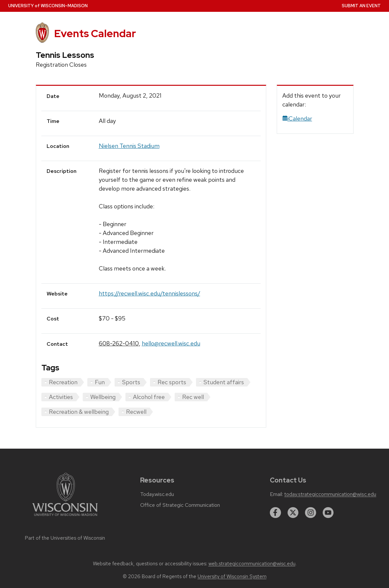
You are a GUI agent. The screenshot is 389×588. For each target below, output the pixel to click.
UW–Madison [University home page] (48, 6)
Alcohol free (149, 397)
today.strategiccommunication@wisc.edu (330, 494)
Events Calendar (95, 34)
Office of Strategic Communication (180, 505)
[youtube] (328, 513)
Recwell (136, 412)
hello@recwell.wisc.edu (171, 343)
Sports (131, 382)
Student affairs (224, 382)
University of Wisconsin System (232, 576)
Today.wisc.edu (157, 494)
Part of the (65, 538)
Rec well (193, 397)
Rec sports (172, 382)
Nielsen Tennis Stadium (129, 146)
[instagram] (311, 513)
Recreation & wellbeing (79, 412)
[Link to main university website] (65, 517)
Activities (61, 397)
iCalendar (297, 118)
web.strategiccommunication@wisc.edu (252, 564)
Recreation (63, 382)
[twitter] (293, 513)
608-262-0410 (119, 343)
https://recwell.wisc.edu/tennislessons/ (150, 293)
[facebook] (275, 513)
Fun (100, 382)
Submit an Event (361, 6)
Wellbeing (103, 397)
